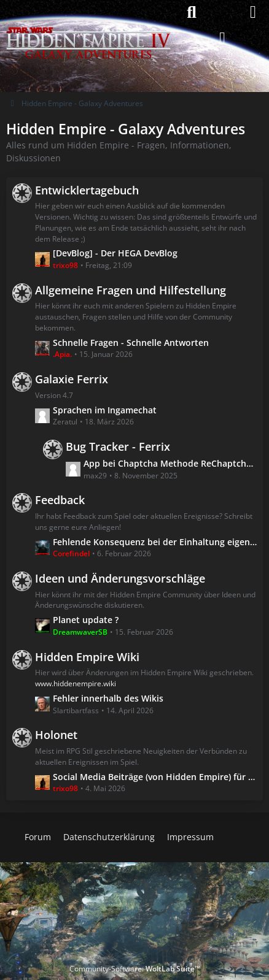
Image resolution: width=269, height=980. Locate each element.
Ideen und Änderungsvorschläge (120, 578)
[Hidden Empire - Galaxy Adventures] (88, 12)
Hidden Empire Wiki (87, 656)
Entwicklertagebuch (87, 189)
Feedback (60, 500)
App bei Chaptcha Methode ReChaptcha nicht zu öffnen (170, 463)
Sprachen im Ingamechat (105, 409)
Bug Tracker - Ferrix (118, 446)
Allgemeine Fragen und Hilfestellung (131, 290)
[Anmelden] (222, 39)
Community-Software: (135, 969)
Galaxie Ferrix (72, 379)
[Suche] (192, 12)
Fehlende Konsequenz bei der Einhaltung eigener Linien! (155, 541)
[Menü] (253, 12)
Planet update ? (86, 620)
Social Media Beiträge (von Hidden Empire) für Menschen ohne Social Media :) (155, 776)
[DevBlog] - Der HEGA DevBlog (115, 253)
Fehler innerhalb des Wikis (108, 698)
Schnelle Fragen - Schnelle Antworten (131, 342)
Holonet (56, 735)
